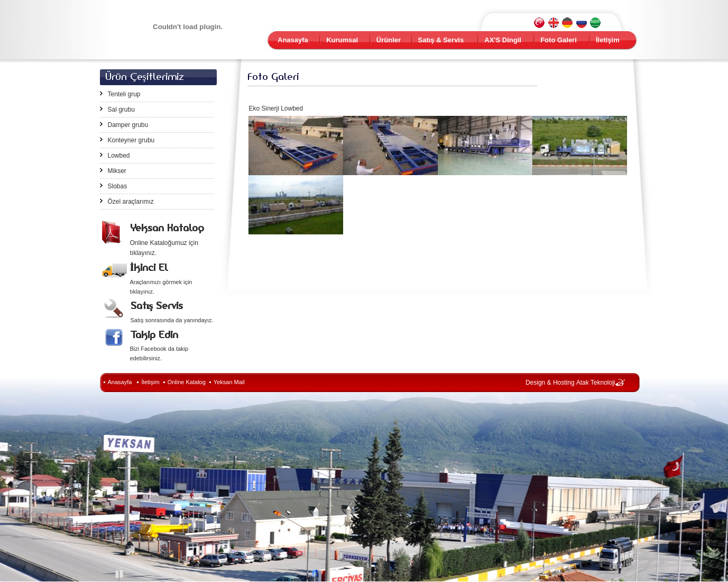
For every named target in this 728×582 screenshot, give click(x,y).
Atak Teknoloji (596, 383)
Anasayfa (293, 40)
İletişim (608, 40)
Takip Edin (154, 335)
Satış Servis (157, 306)
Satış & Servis (441, 40)
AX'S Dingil (503, 40)
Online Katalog (187, 382)
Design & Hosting (550, 383)
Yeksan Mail (229, 382)
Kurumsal (342, 40)
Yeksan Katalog (167, 228)
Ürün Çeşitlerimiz (145, 76)
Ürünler (389, 40)
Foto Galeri (559, 40)
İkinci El (149, 267)
